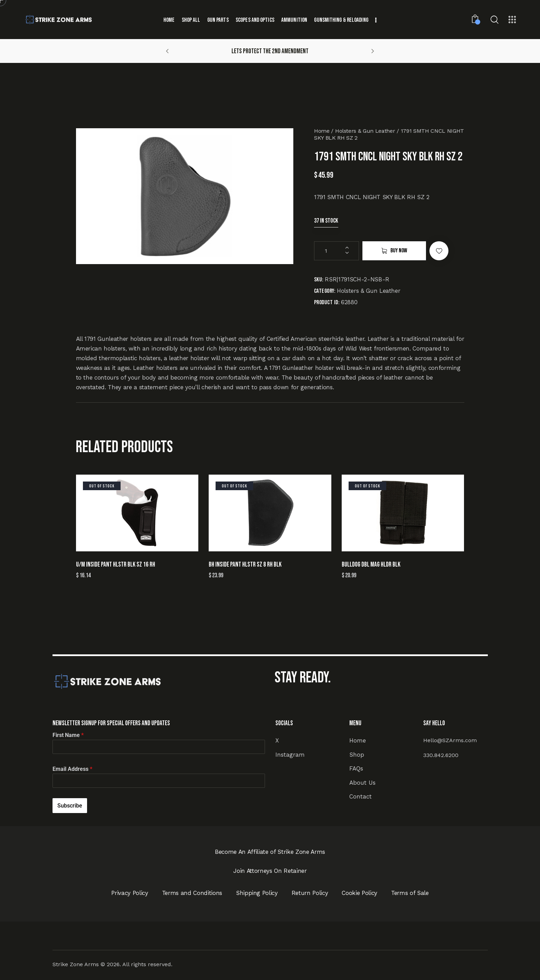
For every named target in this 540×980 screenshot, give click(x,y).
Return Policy (310, 893)
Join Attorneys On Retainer (270, 871)
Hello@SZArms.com (450, 740)
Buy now (399, 251)
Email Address (72, 769)
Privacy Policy (130, 893)
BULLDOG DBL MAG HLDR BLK (371, 565)
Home (322, 131)
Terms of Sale (410, 893)
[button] (167, 51)
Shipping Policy (257, 893)
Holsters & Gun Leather (365, 131)
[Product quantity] (337, 251)
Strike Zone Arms (76, 964)
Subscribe (70, 806)
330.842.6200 (441, 755)
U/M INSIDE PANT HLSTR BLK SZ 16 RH (116, 565)
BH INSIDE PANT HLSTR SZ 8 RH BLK (245, 565)
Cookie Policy (359, 893)
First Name (68, 735)
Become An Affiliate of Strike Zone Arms (270, 852)
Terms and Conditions (192, 893)
